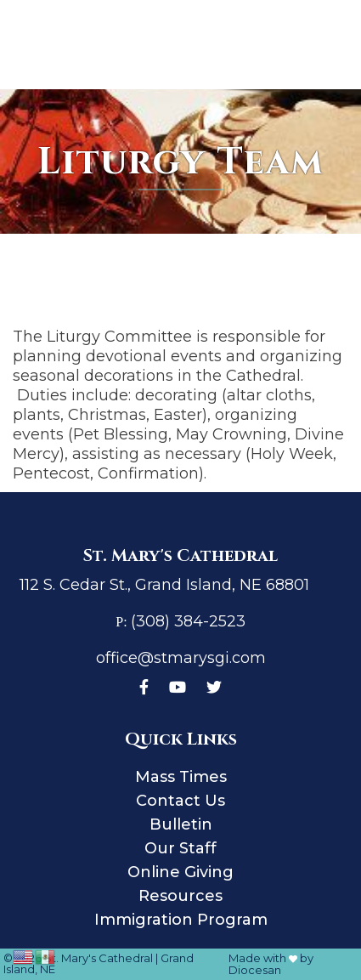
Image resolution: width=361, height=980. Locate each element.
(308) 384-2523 (188, 621)
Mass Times (181, 777)
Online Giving (180, 872)
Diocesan (255, 970)
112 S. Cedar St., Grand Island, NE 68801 (164, 585)
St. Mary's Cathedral (99, 958)
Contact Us (180, 801)
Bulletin (181, 824)
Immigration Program (181, 920)
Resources (180, 896)
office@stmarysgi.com (181, 658)
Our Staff (180, 848)
